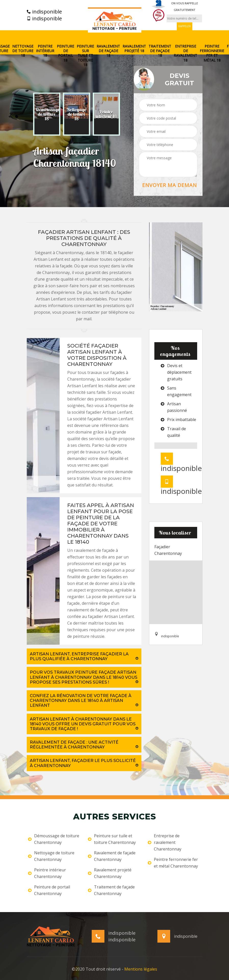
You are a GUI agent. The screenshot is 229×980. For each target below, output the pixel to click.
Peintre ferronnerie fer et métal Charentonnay (173, 863)
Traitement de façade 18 (160, 51)
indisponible (44, 12)
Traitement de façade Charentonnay (111, 890)
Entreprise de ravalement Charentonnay (165, 842)
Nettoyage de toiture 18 (23, 51)
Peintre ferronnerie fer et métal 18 (212, 53)
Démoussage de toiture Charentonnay (54, 839)
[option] (47, 114)
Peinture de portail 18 (65, 53)
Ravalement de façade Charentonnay (112, 856)
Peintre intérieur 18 (45, 51)
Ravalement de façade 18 (108, 51)
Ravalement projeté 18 (134, 49)
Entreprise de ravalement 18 (185, 53)
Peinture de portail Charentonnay (49, 890)
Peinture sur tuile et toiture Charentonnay (112, 839)
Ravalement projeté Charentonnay (110, 873)
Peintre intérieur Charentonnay (47, 873)
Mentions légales (141, 969)
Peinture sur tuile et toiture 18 (85, 56)
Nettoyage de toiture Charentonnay (51, 856)
